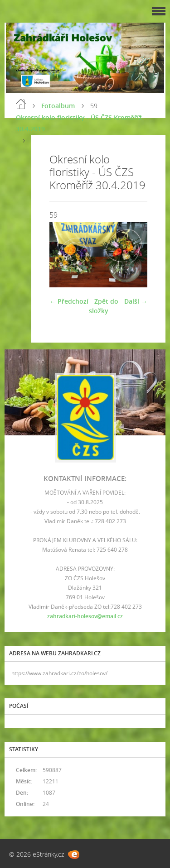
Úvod (21, 104)
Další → (136, 301)
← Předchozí (69, 301)
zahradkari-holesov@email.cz (85, 616)
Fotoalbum (58, 106)
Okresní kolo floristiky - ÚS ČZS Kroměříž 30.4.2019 (79, 123)
